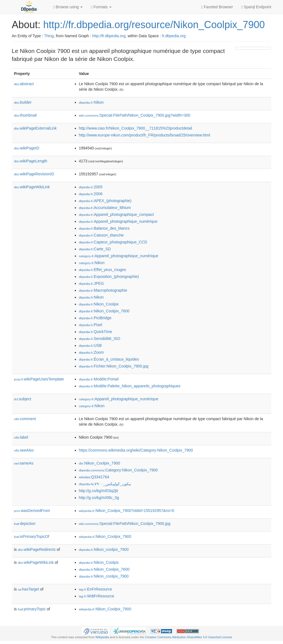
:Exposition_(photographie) (109, 277)
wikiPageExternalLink (35, 128)
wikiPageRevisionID (34, 174)
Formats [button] (101, 7)
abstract (24, 84)
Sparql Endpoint (256, 7)
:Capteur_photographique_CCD (113, 242)
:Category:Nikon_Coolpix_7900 (118, 470)
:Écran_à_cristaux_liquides (109, 359)
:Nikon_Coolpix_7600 (104, 311)
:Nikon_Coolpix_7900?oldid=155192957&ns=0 (127, 511)
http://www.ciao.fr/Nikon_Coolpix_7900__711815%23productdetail (136, 128)
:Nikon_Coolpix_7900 (100, 463)
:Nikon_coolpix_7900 (104, 549)
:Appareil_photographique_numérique (118, 221)
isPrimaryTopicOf (32, 536)
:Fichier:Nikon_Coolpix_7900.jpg (114, 366)
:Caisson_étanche (101, 235)
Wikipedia (102, 637)
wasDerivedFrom (32, 511)
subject (23, 399)
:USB (90, 345)
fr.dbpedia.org (174, 36)
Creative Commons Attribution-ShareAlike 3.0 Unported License (189, 637)
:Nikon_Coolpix (99, 304)
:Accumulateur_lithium (105, 208)
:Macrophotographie (103, 290)
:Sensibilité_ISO (100, 339)
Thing (49, 36)
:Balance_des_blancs (104, 228)
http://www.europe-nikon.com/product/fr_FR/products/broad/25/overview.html (145, 135)
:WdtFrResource (97, 596)
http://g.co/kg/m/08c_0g (99, 498)
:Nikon (91, 102)
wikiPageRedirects (37, 549)
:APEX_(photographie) (105, 201)
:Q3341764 (94, 477)
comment (25, 419)
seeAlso (24, 450)
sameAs (24, 463)
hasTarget (29, 589)
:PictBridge (95, 318)
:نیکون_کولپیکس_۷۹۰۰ (105, 484)
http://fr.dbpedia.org (109, 36)
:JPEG (92, 283)
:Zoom (91, 352)
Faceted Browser (217, 7)
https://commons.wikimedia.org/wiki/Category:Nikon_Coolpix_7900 (136, 450)
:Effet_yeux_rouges (103, 270)
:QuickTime (96, 332)
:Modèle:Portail (99, 379)
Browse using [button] (68, 7)
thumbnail (25, 115)
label (21, 437)
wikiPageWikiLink (32, 187)
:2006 (91, 194)
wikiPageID (27, 148)
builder (23, 102)
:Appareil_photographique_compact (116, 214)
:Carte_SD (95, 249)
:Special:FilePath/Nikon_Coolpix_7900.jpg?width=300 (135, 115)
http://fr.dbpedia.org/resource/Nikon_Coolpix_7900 (154, 25)
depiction (25, 524)
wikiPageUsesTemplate (39, 379)
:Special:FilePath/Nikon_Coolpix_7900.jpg (125, 524)
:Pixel (91, 325)
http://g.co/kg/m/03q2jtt (99, 491)
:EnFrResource (96, 589)
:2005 (91, 187)
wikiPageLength (31, 161)
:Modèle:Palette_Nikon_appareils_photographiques (130, 386)
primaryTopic (32, 609)
